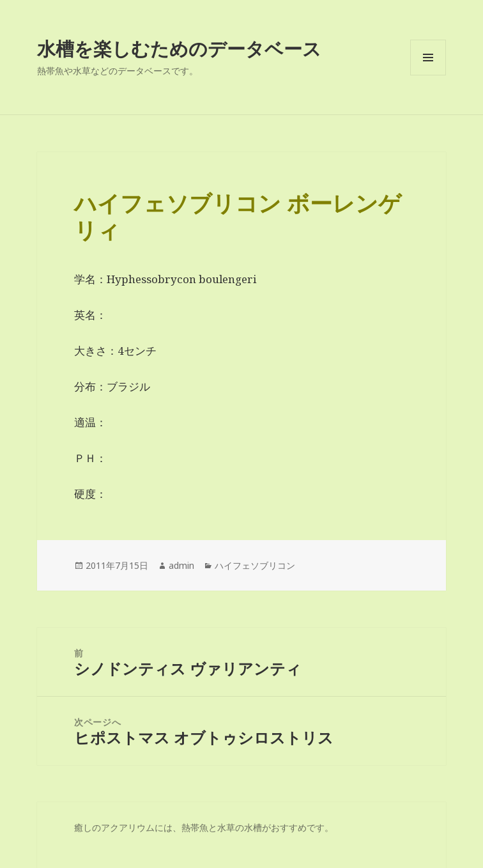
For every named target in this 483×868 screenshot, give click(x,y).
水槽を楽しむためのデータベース (179, 48)
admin (181, 565)
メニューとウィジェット (428, 75)
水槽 (253, 827)
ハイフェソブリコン (255, 565)
